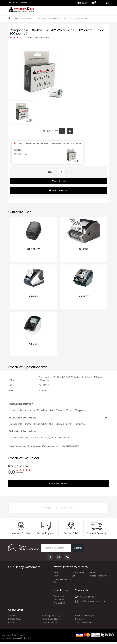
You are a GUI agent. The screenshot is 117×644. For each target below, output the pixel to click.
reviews (30, 37)
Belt (74, 576)
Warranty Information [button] (22, 418)
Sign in (82, 3)
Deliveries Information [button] (22, 431)
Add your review (59, 484)
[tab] (59, 404)
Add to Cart (59, 181)
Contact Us (13, 622)
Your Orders (59, 600)
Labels (93, 572)
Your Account (59, 596)
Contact (23, 3)
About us (12, 616)
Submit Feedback (83, 622)
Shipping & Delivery (51, 616)
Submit (77, 548)
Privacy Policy (15, 619)
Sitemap (79, 619)
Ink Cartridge (78, 572)
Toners (57, 572)
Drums (56, 576)
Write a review (43, 37)
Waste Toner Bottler (99, 576)
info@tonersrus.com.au (90, 601)
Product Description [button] (21, 404)
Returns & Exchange (84, 616)
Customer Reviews (50, 622)
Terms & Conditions (51, 619)
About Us (13, 3)
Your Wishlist (59, 603)
